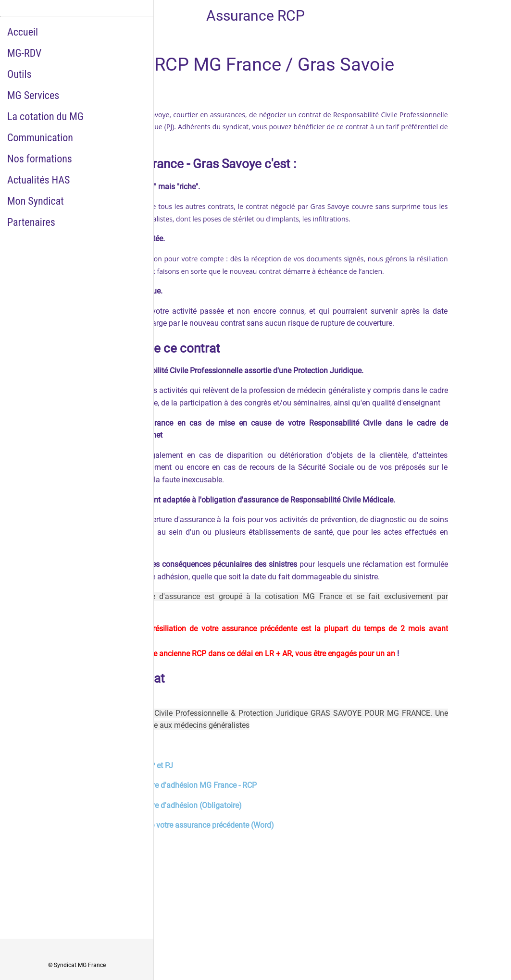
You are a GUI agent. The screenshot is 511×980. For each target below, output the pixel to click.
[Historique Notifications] (486, 15)
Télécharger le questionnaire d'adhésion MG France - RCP (160, 785)
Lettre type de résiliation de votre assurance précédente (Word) (169, 825)
